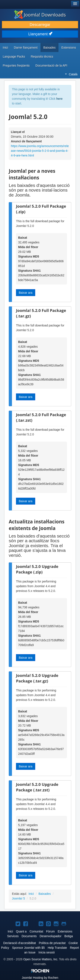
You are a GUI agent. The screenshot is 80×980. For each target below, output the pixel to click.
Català (71, 74)
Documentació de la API (51, 66)
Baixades (49, 48)
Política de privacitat (52, 943)
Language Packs (14, 57)
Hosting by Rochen (40, 978)
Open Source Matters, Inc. (41, 959)
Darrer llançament (26, 48)
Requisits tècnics (42, 57)
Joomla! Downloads (40, 15)
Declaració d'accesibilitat (20, 943)
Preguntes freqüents (16, 66)
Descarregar (40, 25)
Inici (5, 48)
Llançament (40, 34)
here (60, 99)
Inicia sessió (47, 952)
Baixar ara (26, 293)
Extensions (69, 48)
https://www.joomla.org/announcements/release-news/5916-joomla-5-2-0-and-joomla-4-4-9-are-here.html (40, 151)
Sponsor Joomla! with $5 (28, 948)
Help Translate (57, 948)
